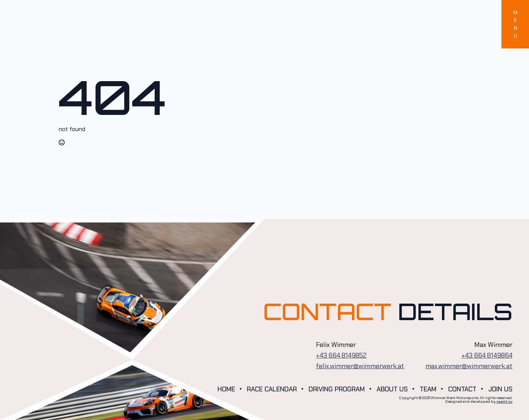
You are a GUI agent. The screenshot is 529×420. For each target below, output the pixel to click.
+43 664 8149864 (487, 355)
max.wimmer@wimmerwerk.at (469, 366)
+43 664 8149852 (341, 355)
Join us (500, 389)
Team (428, 389)
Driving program (337, 389)
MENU (516, 24)
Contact (462, 389)
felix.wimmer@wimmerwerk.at (360, 366)
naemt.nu (504, 401)
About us (392, 389)
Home (226, 389)
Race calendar (272, 389)
